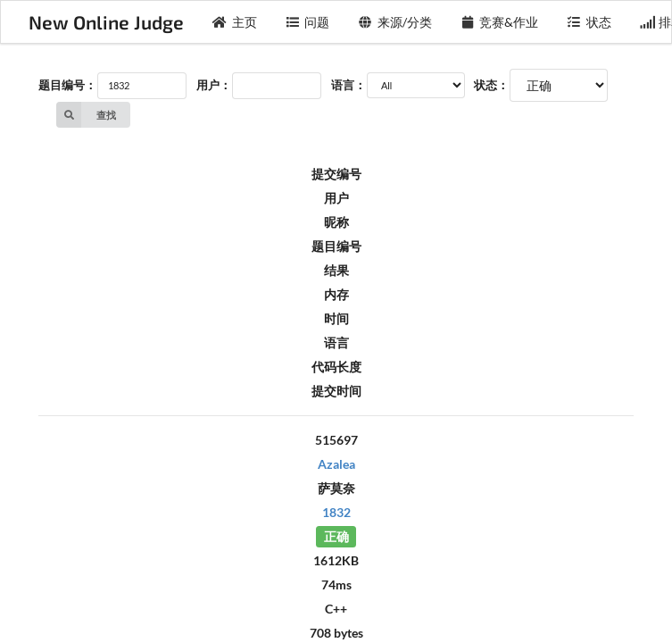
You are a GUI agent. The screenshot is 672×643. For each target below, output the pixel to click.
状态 (589, 22)
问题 (308, 22)
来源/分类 (395, 22)
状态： (491, 85)
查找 (86, 114)
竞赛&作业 (500, 22)
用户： (214, 85)
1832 (336, 512)
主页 (235, 22)
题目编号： (67, 85)
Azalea (336, 464)
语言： (348, 85)
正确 (336, 536)
